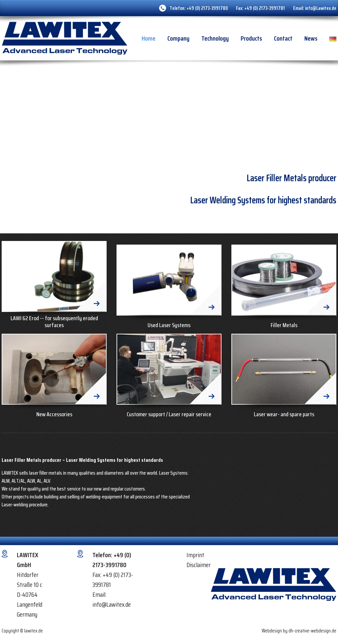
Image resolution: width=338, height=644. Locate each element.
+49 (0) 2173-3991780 (207, 8)
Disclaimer (199, 565)
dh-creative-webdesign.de (312, 631)
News (311, 38)
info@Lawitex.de (321, 8)
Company (178, 38)
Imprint (195, 555)
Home (149, 38)
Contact (283, 38)
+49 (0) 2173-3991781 (265, 8)
